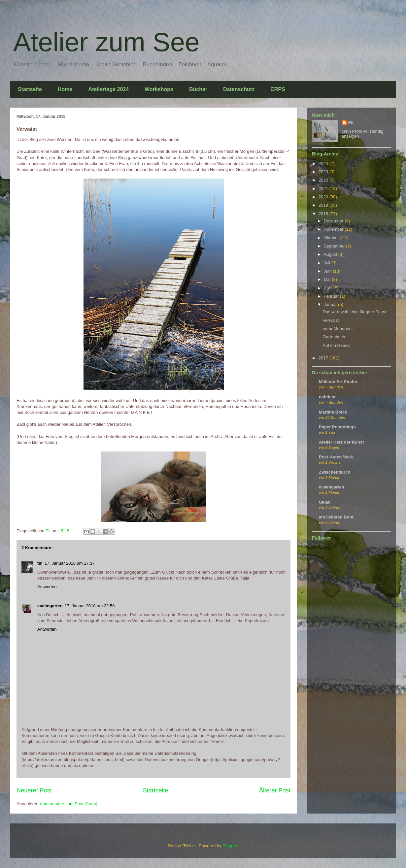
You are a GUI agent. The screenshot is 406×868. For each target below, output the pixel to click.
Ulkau (325, 502)
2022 (324, 180)
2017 (324, 358)
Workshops (159, 89)
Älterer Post (275, 790)
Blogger (230, 846)
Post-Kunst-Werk (336, 457)
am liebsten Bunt (336, 517)
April (329, 288)
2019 (324, 205)
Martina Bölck (333, 412)
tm (40, 563)
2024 (324, 164)
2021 (324, 189)
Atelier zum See (106, 42)
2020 (324, 197)
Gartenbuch (334, 337)
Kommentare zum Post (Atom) (68, 804)
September (335, 246)
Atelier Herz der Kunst (341, 442)
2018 (324, 214)
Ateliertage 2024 (108, 89)
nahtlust (327, 397)
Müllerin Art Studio (338, 382)
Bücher (198, 89)
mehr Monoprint (338, 329)
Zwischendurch (335, 472)
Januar (331, 304)
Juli (328, 263)
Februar (332, 296)
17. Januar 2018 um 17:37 (70, 563)
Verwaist (331, 320)
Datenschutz (239, 89)
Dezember (334, 221)
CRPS (278, 89)
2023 (324, 172)
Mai (328, 279)
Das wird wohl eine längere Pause (355, 312)
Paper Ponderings (337, 427)
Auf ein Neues (336, 345)
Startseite (30, 89)
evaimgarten (50, 606)
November (334, 229)
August (331, 254)
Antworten (47, 587)
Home (65, 89)
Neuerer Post (34, 790)
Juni (328, 271)
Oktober (332, 238)
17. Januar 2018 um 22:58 (90, 606)
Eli (351, 123)
